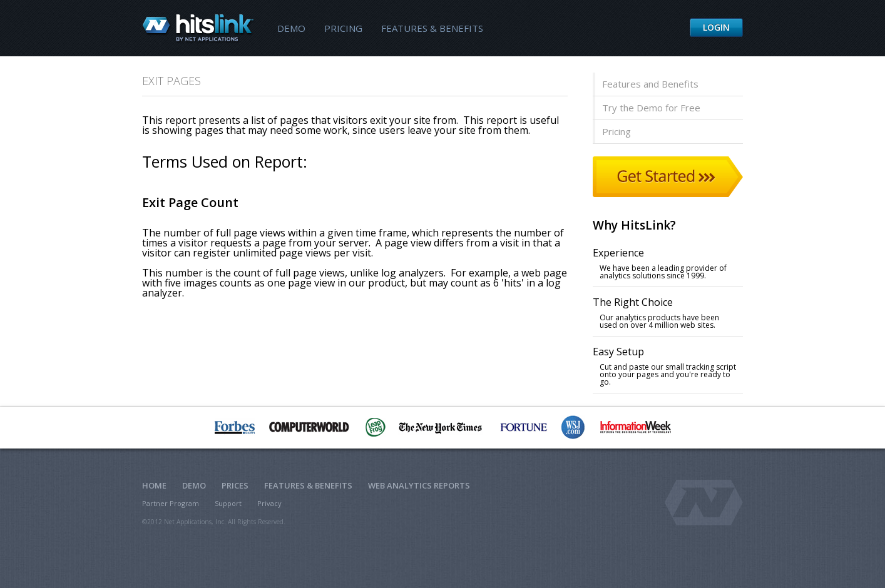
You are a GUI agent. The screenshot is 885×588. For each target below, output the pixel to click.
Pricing (343, 28)
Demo (291, 28)
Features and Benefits (650, 84)
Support (228, 503)
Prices (235, 485)
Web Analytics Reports (419, 485)
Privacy (269, 503)
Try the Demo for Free (651, 108)
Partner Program (171, 503)
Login (716, 27)
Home (154, 485)
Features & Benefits (432, 28)
